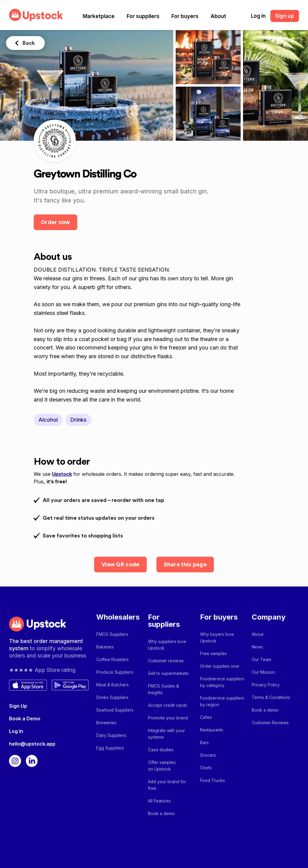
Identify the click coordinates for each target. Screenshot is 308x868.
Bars (204, 742)
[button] (99, 16)
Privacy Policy (266, 685)
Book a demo (161, 813)
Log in (258, 16)
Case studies (161, 750)
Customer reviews (166, 661)
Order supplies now (220, 666)
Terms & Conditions (271, 697)
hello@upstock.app (32, 744)
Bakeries (105, 647)
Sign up (285, 16)
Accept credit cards (168, 705)
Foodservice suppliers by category (222, 682)
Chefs (206, 768)
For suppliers (143, 16)
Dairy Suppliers (111, 735)
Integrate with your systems (166, 734)
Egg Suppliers (110, 748)
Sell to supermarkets (168, 673)
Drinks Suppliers (112, 697)
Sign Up (18, 706)
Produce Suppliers (115, 672)
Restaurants (212, 730)
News (257, 647)
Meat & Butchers (112, 685)
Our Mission (263, 672)
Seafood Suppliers (115, 710)
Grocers (208, 755)
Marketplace (99, 16)
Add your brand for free (167, 785)
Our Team (262, 659)
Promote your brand (168, 718)
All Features (159, 801)
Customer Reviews (270, 723)
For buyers (185, 16)
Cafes (206, 717)
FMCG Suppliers (112, 634)
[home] (36, 15)
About (218, 16)
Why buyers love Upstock (217, 637)
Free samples (213, 653)
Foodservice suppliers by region (222, 701)
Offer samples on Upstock (162, 766)
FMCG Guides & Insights (163, 689)
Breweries (106, 723)
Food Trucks (213, 780)
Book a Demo (25, 719)
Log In (16, 731)
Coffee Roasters (112, 659)
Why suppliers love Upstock (167, 645)
